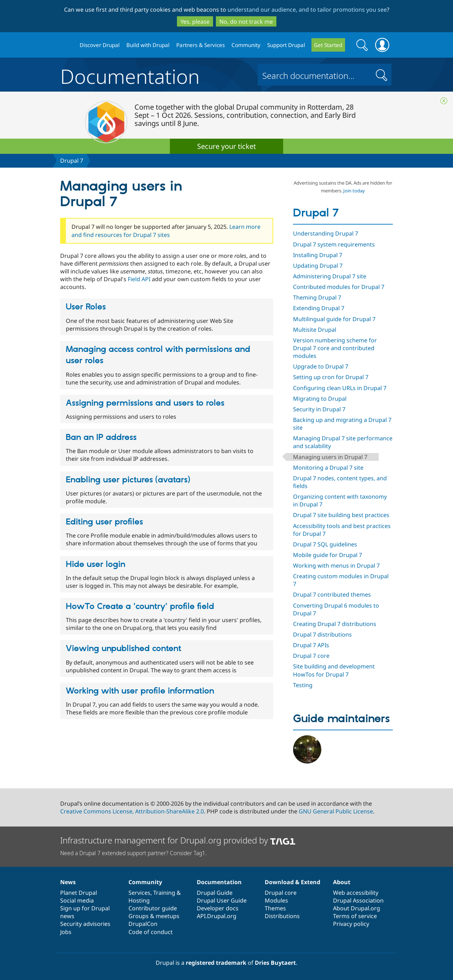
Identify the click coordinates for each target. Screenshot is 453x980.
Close (444, 101)
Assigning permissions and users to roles (145, 403)
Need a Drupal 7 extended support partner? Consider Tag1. (133, 853)
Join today (354, 191)
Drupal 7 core (311, 656)
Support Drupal (286, 45)
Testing (303, 685)
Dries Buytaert (275, 963)
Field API (139, 279)
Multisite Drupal (315, 330)
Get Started (328, 45)
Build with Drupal (148, 45)
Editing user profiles (104, 522)
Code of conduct (151, 932)
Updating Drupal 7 (318, 266)
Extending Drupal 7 (319, 308)
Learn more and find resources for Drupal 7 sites (166, 231)
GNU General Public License (336, 811)
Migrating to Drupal (320, 399)
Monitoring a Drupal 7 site (328, 468)
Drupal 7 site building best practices (341, 515)
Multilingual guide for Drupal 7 (334, 319)
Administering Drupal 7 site (330, 276)
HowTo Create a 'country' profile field (140, 607)
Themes (275, 908)
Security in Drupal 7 (319, 409)
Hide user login (96, 564)
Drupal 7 (72, 161)
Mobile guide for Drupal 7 (328, 555)
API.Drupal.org (217, 916)
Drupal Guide (215, 893)
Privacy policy (351, 924)
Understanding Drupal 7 (326, 233)
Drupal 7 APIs (311, 645)
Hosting (139, 900)
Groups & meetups (154, 916)
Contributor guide (153, 908)
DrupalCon (143, 924)
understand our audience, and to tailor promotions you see (307, 10)
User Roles (86, 307)
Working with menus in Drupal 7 (336, 566)
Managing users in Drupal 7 (330, 457)
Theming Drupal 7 (317, 297)
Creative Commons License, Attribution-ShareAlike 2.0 (132, 811)
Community (246, 45)
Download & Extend (293, 882)
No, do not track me (246, 22)
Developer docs (218, 908)
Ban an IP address (101, 437)
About (342, 882)
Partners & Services (200, 45)
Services (139, 893)
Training (164, 893)
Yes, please (195, 22)
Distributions (282, 916)
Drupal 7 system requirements (334, 244)
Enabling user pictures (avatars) (128, 480)
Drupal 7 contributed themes (332, 595)
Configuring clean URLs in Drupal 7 (340, 388)
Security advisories (85, 924)
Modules (276, 900)
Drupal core (281, 893)
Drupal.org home (67, 45)
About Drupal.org (357, 908)
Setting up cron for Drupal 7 (331, 377)
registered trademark (216, 963)
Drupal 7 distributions (322, 634)
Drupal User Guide (222, 900)
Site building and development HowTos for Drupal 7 (334, 670)
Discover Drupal (100, 45)
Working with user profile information (140, 691)
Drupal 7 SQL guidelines (325, 544)
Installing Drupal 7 (318, 255)
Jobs (66, 932)
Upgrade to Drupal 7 (321, 366)
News (68, 882)
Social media (77, 900)
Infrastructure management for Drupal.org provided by (178, 840)
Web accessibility (356, 893)
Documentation (130, 75)
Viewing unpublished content (124, 649)
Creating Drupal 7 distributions (335, 624)
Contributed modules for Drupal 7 (339, 287)
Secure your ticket (226, 146)
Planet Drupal (79, 893)
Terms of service (355, 916)
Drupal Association (358, 900)
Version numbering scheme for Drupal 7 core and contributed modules (335, 348)
